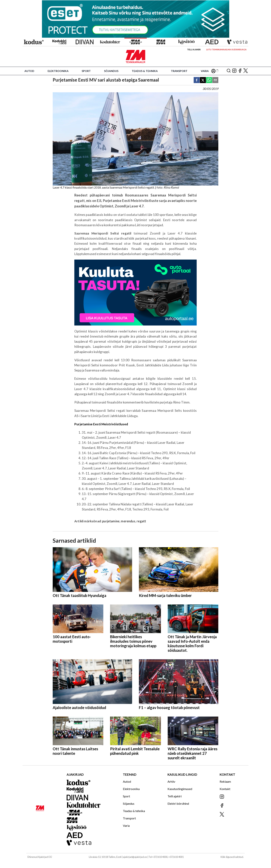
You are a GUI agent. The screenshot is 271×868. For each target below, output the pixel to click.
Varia (205, 71)
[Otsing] (229, 71)
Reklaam (225, 781)
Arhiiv (171, 781)
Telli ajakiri (194, 49)
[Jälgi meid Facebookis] (240, 71)
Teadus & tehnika (145, 71)
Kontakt (225, 789)
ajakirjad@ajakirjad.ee (135, 857)
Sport (86, 71)
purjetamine (111, 521)
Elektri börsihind (178, 803)
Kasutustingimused (180, 789)
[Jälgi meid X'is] (246, 71)
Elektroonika (58, 71)
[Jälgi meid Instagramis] (234, 71)
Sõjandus (111, 71)
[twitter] (203, 80)
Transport (179, 71)
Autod (29, 71)
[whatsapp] (209, 80)
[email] (215, 80)
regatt (141, 521)
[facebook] (197, 80)
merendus (128, 521)
